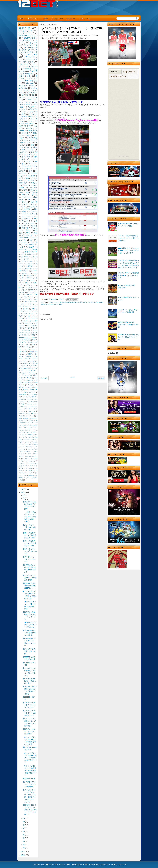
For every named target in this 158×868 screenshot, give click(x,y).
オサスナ (26, 309)
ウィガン (24, 361)
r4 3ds (119, 865)
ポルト (21, 318)
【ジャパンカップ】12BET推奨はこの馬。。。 (29, 527)
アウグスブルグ (28, 235)
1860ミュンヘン (29, 392)
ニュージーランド (32, 404)
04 (24, 838)
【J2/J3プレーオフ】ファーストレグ (29, 559)
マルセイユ (26, 219)
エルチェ (34, 211)
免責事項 (31, 475)
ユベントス (23, 88)
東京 (24, 164)
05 (24, 835)
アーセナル (28, 74)
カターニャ (28, 295)
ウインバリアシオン (30, 440)
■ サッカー (115, 72)
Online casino (22, 394)
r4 (109, 865)
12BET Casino (77, 865)
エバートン (33, 164)
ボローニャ (31, 349)
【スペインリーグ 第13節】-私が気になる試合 (29, 578)
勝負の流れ (45, 304)
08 (24, 825)
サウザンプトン (31, 154)
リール (32, 304)
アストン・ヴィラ (30, 195)
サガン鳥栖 (33, 138)
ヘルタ (21, 247)
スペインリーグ (30, 45)
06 (24, 831)
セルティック (26, 273)
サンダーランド (28, 204)
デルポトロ (30, 380)
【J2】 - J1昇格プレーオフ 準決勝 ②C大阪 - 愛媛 (29, 535)
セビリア (25, 133)
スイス (26, 185)
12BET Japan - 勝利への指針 (54, 865)
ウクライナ (28, 347)
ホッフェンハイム (31, 302)
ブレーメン (31, 316)
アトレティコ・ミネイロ (29, 359)
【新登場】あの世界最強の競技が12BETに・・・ (29, 586)
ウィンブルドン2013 (30, 375)
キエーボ (34, 309)
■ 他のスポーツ (129, 72)
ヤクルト (34, 226)
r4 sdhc (124, 865)
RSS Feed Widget (124, 156)
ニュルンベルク (28, 314)
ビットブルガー (93, 302)
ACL (20, 268)
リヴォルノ (31, 385)
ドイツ (21, 97)
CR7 (22, 345)
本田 (28, 233)
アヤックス (22, 373)
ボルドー (22, 288)
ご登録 (45, 18)
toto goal (29, 83)
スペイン (29, 128)
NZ (37, 421)
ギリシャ (25, 221)
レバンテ (29, 264)
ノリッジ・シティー (30, 259)
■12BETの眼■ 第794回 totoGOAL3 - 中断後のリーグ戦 (128, 325)
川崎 (36, 162)
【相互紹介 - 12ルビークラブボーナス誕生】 (29, 731)
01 (24, 848)
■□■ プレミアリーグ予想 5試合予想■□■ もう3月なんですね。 (128, 275)
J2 (26, 145)
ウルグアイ (23, 152)
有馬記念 (30, 356)
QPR (32, 290)
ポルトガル (26, 157)
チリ (30, 171)
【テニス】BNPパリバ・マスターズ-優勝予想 (29, 784)
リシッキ (31, 416)
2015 (23, 492)
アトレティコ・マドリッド (28, 81)
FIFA (28, 345)
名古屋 (35, 192)
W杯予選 (25, 228)
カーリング (28, 444)
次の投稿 (44, 378)
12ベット (56, 302)
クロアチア (23, 183)
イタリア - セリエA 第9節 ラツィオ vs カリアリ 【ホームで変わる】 (128, 238)
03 (24, 841)
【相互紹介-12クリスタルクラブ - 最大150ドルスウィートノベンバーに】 (30, 810)
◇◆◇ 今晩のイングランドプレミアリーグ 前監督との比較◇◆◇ (29, 517)
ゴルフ (24, 190)
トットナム (33, 188)
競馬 (24, 211)
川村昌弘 (35, 478)
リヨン (30, 288)
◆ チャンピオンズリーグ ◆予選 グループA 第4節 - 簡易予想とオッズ (30, 771)
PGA (34, 345)
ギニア (22, 404)
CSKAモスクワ (24, 307)
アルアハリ (29, 430)
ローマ (28, 102)
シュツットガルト (30, 214)
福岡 (61, 304)
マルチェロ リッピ (24, 413)
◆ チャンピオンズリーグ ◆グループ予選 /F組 (29, 625)
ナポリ (24, 140)
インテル (22, 109)
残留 (33, 335)
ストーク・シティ (30, 216)
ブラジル (25, 95)
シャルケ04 (26, 169)
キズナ (35, 444)
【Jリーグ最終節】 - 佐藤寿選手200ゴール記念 (29, 633)
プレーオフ (28, 299)
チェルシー (32, 66)
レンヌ (25, 321)
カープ (33, 280)
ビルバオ (22, 226)
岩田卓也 (26, 418)
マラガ (24, 304)
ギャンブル (33, 109)
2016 (23, 489)
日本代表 (33, 71)
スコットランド (26, 311)
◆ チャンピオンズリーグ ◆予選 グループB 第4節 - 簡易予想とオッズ (30, 758)
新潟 (27, 178)
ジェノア (22, 207)
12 (24, 495)
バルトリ (23, 406)
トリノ (28, 230)
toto (33, 85)
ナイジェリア (29, 223)
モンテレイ (24, 416)
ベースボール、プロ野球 (28, 147)
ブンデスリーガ (30, 54)
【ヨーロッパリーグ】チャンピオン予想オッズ (29, 705)
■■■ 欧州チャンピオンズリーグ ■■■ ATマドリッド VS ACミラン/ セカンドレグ (129, 251)
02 (24, 845)
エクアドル (25, 280)
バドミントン (82, 302)
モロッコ (35, 413)
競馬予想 (34, 202)
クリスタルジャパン (26, 447)
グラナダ (34, 242)
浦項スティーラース (25, 387)
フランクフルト (27, 261)
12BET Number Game (91, 865)
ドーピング (22, 463)
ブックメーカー (25, 33)
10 (24, 818)
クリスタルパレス (30, 166)
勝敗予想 (24, 28)
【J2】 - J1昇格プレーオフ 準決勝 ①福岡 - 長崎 (29, 543)
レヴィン (30, 473)
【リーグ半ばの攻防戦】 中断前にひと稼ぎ (29, 681)
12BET (68, 865)
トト (24, 112)
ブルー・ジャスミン (26, 468)
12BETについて (34, 18)
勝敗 (32, 145)
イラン (30, 200)
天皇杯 (30, 354)
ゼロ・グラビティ (26, 451)
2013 (23, 855)
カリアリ (34, 271)
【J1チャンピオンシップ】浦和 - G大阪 (30, 551)
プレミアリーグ (57, 18)
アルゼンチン (32, 93)
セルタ (35, 257)
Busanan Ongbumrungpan (69, 302)
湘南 (36, 233)
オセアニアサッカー (24, 442)
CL (33, 95)
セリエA (33, 43)
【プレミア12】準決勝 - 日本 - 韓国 (29, 651)
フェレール (24, 466)
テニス (30, 121)
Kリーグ (31, 421)
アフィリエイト (84, 18)
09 (24, 822)
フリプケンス (33, 466)
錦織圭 (28, 135)
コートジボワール (28, 254)
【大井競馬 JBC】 (29, 779)
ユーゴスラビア (29, 470)
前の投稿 (101, 378)
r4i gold (114, 865)
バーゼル (27, 328)
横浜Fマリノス (28, 150)
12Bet (51, 302)
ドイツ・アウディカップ (28, 461)
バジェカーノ (31, 285)
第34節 (25, 390)
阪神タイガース (31, 252)
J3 (37, 356)
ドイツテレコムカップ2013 (30, 459)
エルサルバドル (33, 402)
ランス (26, 366)
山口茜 (101, 302)
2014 (23, 852)
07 (24, 828)
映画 (22, 480)
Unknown (54, 299)
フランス (34, 112)
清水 (36, 209)
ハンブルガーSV (28, 245)
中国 (27, 192)
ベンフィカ (27, 364)
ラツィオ (27, 162)
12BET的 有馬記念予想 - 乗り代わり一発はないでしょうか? (129, 337)
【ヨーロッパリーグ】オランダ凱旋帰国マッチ (29, 713)
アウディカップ (28, 428)
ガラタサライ (29, 323)
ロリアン (34, 366)
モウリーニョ (23, 352)
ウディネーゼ (24, 238)
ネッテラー (71, 18)
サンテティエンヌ (24, 283)
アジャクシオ (31, 371)
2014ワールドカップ (28, 36)
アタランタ (29, 268)
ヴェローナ (31, 276)
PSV (20, 347)
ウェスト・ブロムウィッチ (28, 278)
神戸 (36, 219)
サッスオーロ (24, 257)
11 (24, 499)
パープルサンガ (33, 463)
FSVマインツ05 (24, 126)
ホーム (22, 18)
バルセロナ (23, 64)
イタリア (31, 107)
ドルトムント (25, 76)
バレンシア (26, 197)
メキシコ (31, 181)
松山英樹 (27, 209)
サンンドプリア (33, 449)
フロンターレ (31, 411)
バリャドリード (28, 297)
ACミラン (23, 85)
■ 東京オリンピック (118, 76)
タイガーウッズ (26, 378)
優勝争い (31, 266)
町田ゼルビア (54, 304)
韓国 (24, 114)
